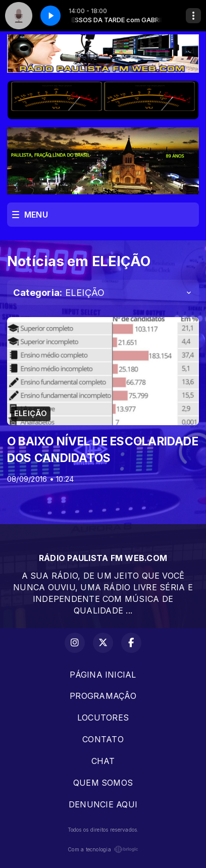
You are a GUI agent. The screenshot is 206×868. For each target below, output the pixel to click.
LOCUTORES (103, 718)
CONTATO (103, 739)
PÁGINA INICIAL (103, 675)
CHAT (103, 761)
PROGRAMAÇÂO (103, 696)
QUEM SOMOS (103, 783)
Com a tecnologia (103, 849)
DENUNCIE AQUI (103, 804)
